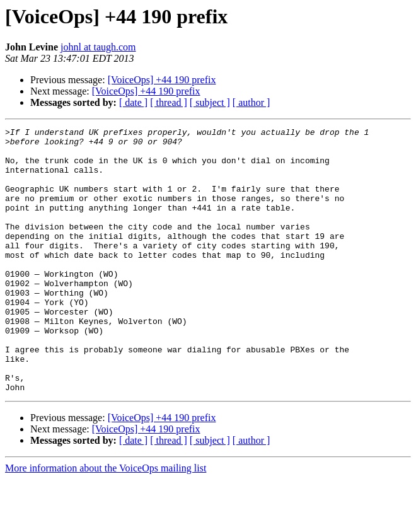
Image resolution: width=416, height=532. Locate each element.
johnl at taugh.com (98, 47)
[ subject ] (210, 102)
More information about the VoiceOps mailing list (106, 521)
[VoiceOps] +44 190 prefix (162, 80)
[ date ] (133, 102)
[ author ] (251, 102)
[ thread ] (169, 102)
